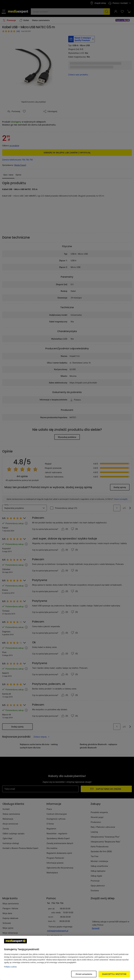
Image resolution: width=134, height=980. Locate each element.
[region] (67, 958)
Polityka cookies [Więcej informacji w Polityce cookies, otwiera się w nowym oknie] (10, 967)
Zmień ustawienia (84, 974)
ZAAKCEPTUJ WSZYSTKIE (114, 974)
